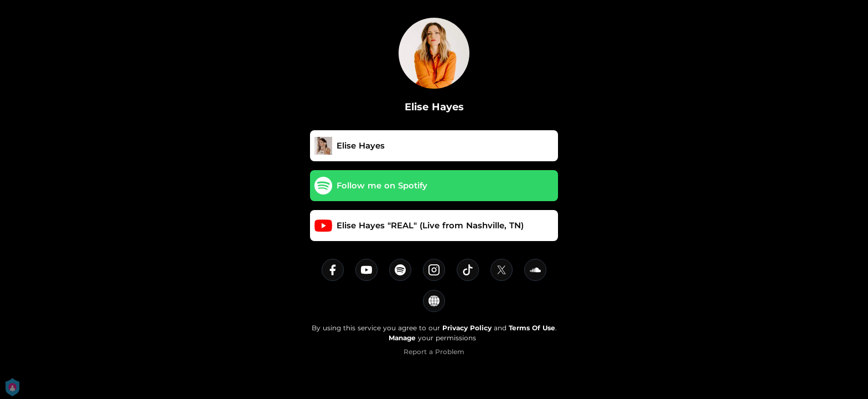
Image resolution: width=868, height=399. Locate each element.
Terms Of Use (532, 328)
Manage (402, 338)
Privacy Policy (467, 328)
